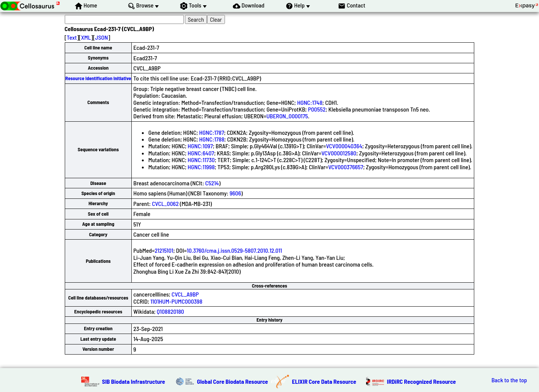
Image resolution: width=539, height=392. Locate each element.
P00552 (317, 109)
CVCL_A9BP (185, 294)
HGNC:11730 (201, 160)
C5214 (212, 183)
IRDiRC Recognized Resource (421, 381)
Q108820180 (170, 311)
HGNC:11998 (201, 167)
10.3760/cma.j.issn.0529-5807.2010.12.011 (235, 250)
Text (72, 37)
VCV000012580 (339, 153)
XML (86, 37)
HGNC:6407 (201, 153)
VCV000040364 (344, 146)
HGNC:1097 (200, 146)
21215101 (164, 250)
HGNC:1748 (310, 102)
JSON (101, 37)
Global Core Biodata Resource (232, 381)
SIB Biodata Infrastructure (134, 381)
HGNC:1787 (211, 132)
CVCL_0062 (165, 203)
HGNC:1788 (212, 139)
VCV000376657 (346, 167)
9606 (235, 193)
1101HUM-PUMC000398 (176, 301)
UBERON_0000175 (287, 116)
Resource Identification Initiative (98, 78)
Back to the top (509, 380)
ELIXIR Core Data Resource (324, 381)
